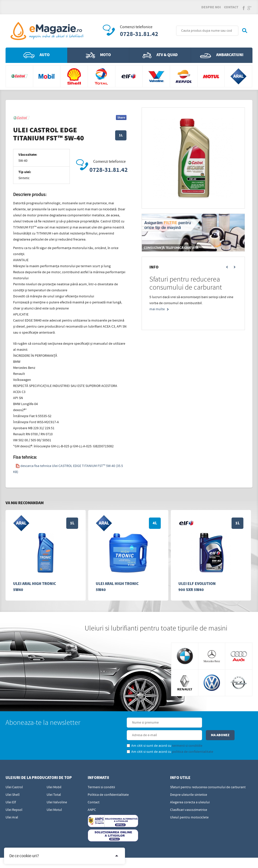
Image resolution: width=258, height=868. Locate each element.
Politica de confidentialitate (108, 784)
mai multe (157, 311)
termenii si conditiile (154, 735)
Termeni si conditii (101, 776)
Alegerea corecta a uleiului (190, 792)
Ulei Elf (11, 792)
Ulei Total (54, 784)
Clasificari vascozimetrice (189, 799)
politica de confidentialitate (160, 741)
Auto (37, 57)
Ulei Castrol (14, 776)
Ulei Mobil (54, 776)
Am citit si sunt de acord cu (132, 735)
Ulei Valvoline (57, 792)
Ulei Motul (54, 799)
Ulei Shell (13, 784)
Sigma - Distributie (238, 860)
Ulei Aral (12, 807)
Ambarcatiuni (222, 57)
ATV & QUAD (160, 57)
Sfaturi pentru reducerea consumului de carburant (208, 776)
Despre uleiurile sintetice (189, 784)
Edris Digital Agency (141, 860)
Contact (231, 8)
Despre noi (211, 8)
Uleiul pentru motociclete (189, 807)
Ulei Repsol (14, 799)
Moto (98, 57)
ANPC (92, 799)
